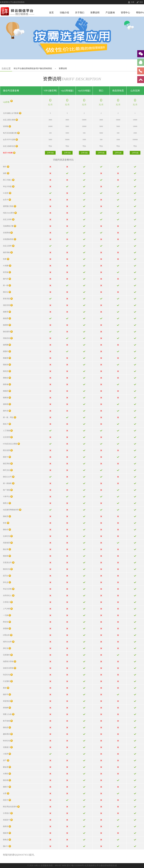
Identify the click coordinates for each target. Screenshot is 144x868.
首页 (51, 13)
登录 (141, 2)
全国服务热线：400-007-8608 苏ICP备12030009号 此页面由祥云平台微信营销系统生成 (79, 865)
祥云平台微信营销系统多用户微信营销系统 (33, 68)
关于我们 (80, 13)
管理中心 (125, 13)
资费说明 (95, 13)
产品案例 (110, 13)
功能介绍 (64, 13)
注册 (132, 2)
